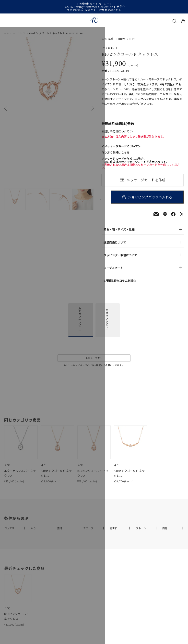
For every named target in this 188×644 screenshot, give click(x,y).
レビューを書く (94, 363)
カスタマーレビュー (80, 325)
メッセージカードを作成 (146, 185)
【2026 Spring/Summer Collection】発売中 (94, 7)
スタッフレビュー (107, 325)
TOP (6, 33)
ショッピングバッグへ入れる (151, 202)
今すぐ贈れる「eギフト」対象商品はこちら (94, 10)
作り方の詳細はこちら (116, 157)
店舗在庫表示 (114, 111)
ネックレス (19, 33)
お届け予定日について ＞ (117, 136)
